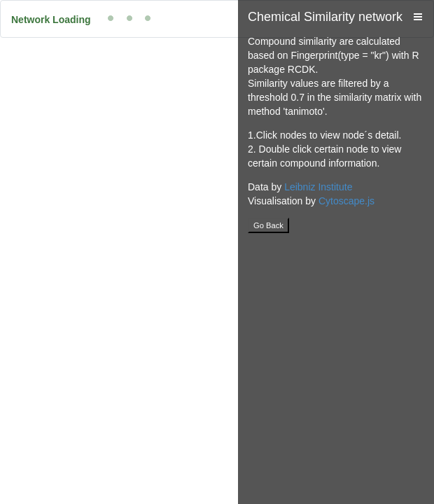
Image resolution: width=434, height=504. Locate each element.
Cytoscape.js (346, 201)
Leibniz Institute (318, 187)
